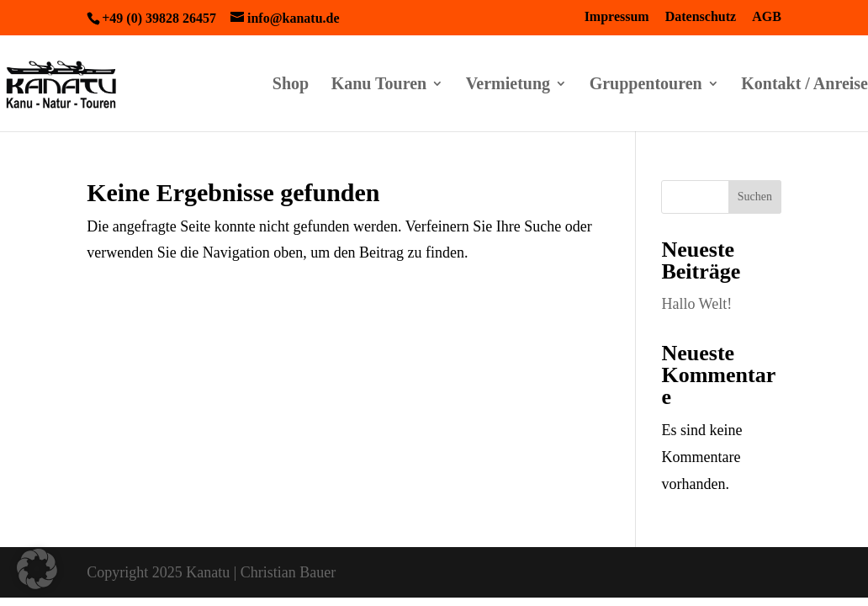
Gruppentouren (646, 85)
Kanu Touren (379, 85)
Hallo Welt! (696, 304)
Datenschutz (701, 17)
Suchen (755, 197)
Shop (291, 85)
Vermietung (508, 85)
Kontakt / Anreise (804, 85)
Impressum (617, 17)
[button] (37, 569)
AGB (767, 17)
